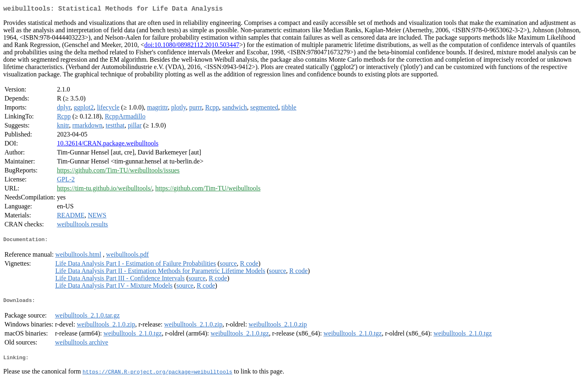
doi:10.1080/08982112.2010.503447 (192, 46)
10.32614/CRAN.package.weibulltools (107, 145)
